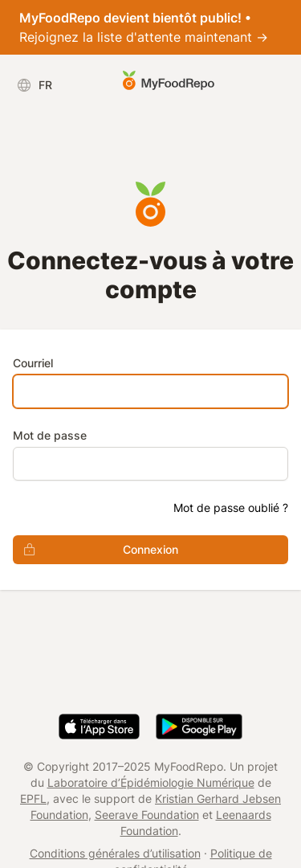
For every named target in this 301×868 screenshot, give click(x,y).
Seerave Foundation (147, 815)
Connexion (96, 550)
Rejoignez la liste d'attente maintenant (144, 27)
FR (34, 85)
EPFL (33, 798)
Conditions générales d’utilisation (115, 853)
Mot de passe (50, 435)
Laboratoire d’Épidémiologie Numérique (151, 782)
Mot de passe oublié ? (231, 508)
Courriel (33, 363)
